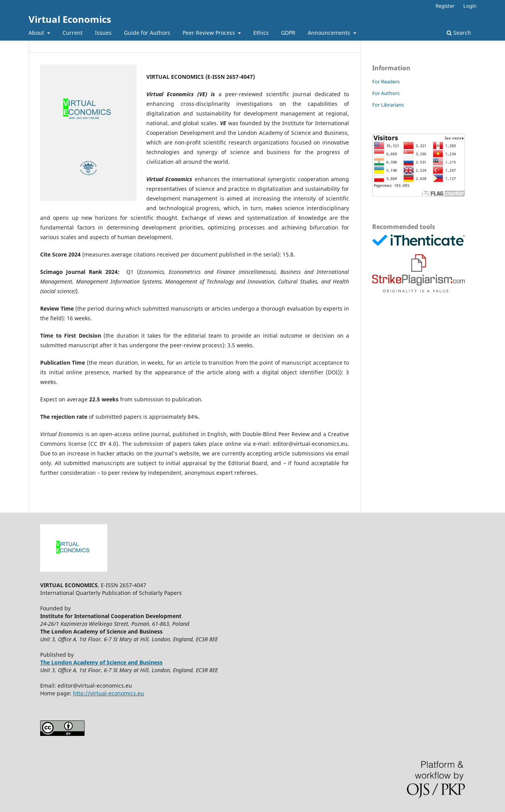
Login (470, 6)
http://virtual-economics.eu (108, 693)
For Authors (386, 93)
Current (73, 33)
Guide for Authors (147, 33)
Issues (103, 33)
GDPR (288, 33)
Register (445, 6)
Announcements (330, 33)
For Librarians (388, 105)
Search (459, 33)
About (37, 33)
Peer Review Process (210, 33)
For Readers (386, 82)
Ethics (261, 33)
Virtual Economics (70, 19)
